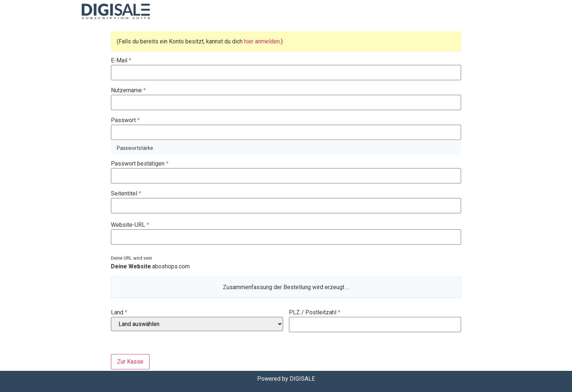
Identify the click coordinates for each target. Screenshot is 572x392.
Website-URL (130, 225)
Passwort (125, 120)
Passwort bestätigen (140, 164)
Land (119, 313)
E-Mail (121, 61)
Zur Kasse (130, 362)
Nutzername (128, 90)
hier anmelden (262, 41)
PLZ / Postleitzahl (315, 313)
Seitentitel (126, 194)
